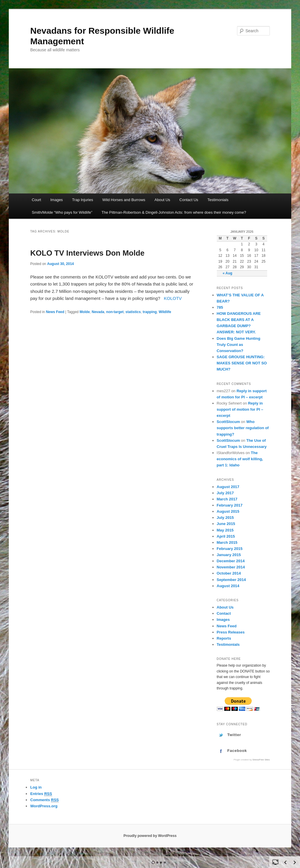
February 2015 (230, 549)
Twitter (234, 735)
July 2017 (225, 493)
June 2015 (226, 524)
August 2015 (228, 511)
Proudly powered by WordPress (150, 836)
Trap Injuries (83, 200)
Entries (41, 794)
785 (220, 307)
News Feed (55, 312)
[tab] (243, 735)
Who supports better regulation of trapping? (243, 428)
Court (36, 200)
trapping (150, 312)
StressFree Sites (261, 760)
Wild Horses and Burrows (124, 200)
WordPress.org (44, 806)
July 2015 (225, 518)
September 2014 (231, 580)
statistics (133, 312)
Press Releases (231, 632)
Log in (36, 787)
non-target (115, 312)
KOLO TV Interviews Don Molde (87, 253)
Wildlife (165, 312)
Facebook (237, 751)
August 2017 (228, 487)
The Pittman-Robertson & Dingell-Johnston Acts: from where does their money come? (174, 212)
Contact (224, 613)
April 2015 (226, 536)
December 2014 (231, 561)
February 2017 (230, 505)
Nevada (98, 312)
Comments (45, 800)
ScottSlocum (228, 422)
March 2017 (227, 499)
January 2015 (229, 555)
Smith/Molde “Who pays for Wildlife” (62, 212)
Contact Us (189, 200)
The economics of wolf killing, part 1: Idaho (240, 459)
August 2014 (228, 586)
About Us (162, 200)
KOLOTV (173, 298)
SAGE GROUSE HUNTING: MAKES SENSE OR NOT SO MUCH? (242, 363)
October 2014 (229, 573)
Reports (224, 638)
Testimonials (218, 200)
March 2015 (227, 542)
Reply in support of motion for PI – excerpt (240, 409)
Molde (85, 312)
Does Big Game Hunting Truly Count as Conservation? (239, 345)
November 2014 (231, 567)
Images (57, 200)
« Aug (227, 273)
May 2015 (225, 530)
